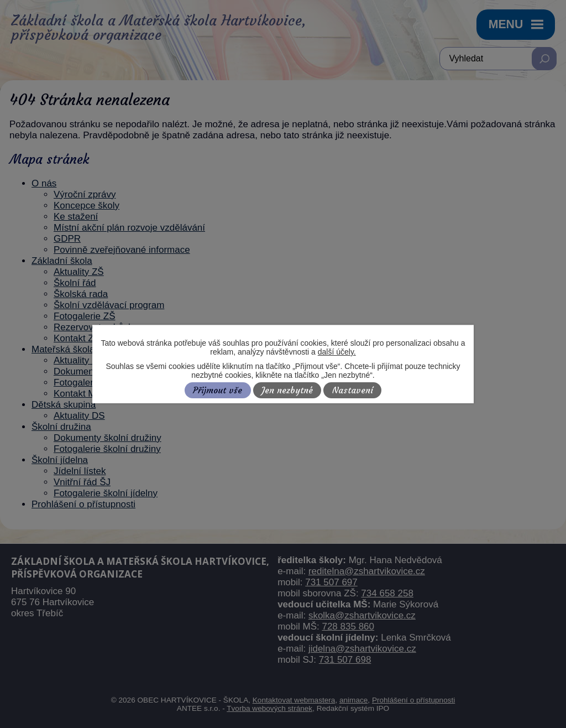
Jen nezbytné (287, 390)
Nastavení (353, 390)
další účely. (337, 352)
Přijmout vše (218, 390)
